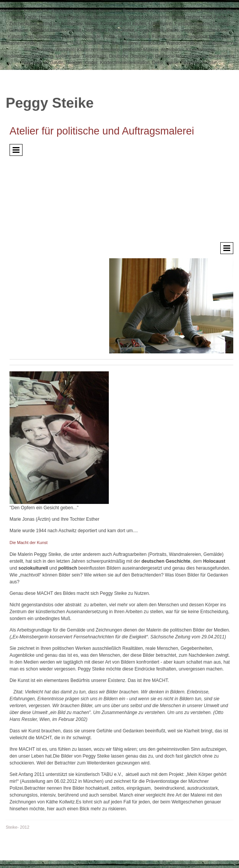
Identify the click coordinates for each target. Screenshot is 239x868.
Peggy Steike (50, 103)
